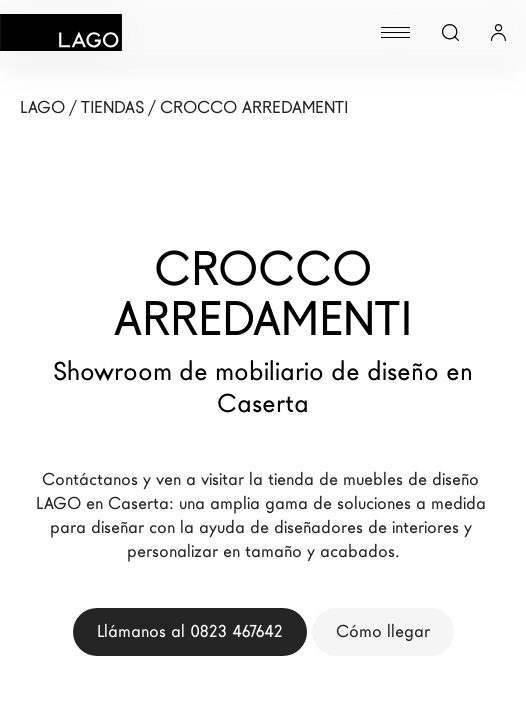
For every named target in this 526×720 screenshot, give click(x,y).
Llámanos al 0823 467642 (190, 631)
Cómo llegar (383, 631)
